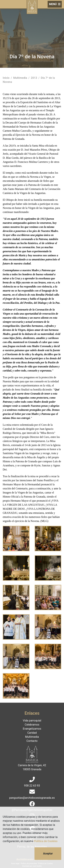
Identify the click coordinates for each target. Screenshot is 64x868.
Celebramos (32, 725)
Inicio (6, 78)
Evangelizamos (32, 729)
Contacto (32, 741)
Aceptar (48, 854)
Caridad (32, 733)
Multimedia (20, 78)
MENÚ (55, 4)
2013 (34, 78)
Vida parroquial (32, 721)
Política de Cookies (46, 841)
